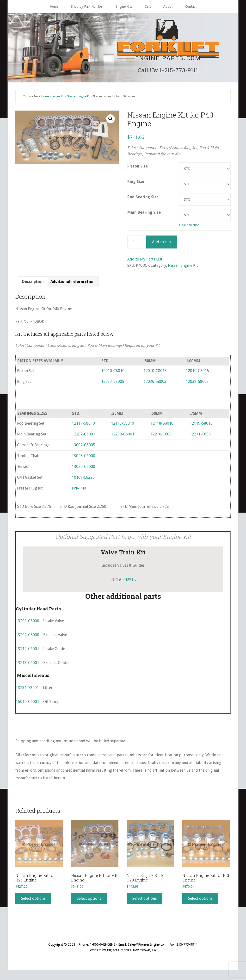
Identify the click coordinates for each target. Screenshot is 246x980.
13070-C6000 (83, 469)
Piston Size (138, 169)
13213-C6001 (28, 665)
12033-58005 (113, 384)
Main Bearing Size (144, 215)
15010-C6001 (28, 704)
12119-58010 (201, 426)
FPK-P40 (79, 491)
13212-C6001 (28, 651)
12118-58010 (162, 426)
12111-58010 (83, 426)
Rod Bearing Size (143, 199)
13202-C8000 (28, 637)
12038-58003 (197, 384)
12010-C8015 (197, 373)
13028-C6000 (83, 458)
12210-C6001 (162, 437)
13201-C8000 (28, 623)
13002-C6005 (83, 447)
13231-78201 (27, 690)
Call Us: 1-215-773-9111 (168, 71)
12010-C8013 (155, 373)
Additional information (73, 284)
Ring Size (136, 184)
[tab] (33, 284)
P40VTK (129, 581)
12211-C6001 (201, 437)
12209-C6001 (123, 437)
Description (33, 284)
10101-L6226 (83, 480)
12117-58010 (123, 426)
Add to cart (162, 244)
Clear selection (189, 227)
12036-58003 (155, 384)
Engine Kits (59, 99)
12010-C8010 (113, 373)
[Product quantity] (136, 244)
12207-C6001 (83, 437)
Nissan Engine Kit (79, 99)
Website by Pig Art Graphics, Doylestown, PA (123, 952)
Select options (33, 901)
